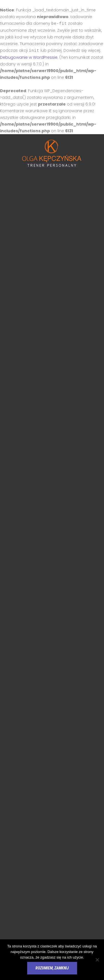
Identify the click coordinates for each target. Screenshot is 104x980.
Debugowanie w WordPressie (29, 57)
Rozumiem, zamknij (52, 968)
